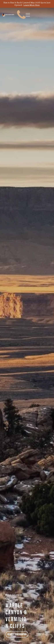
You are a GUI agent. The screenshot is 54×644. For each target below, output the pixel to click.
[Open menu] (28, 15)
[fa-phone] (21, 20)
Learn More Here (32, 5)
